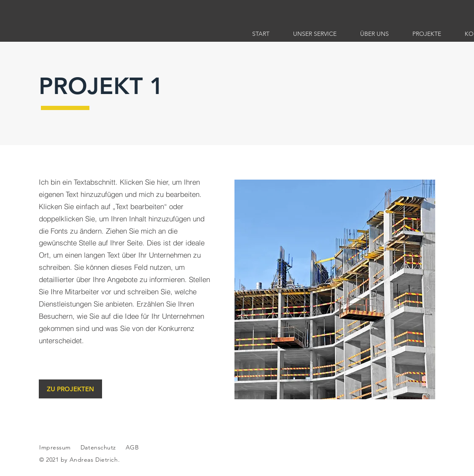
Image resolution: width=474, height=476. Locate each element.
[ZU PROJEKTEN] (70, 389)
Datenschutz (99, 447)
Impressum (55, 447)
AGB (131, 447)
